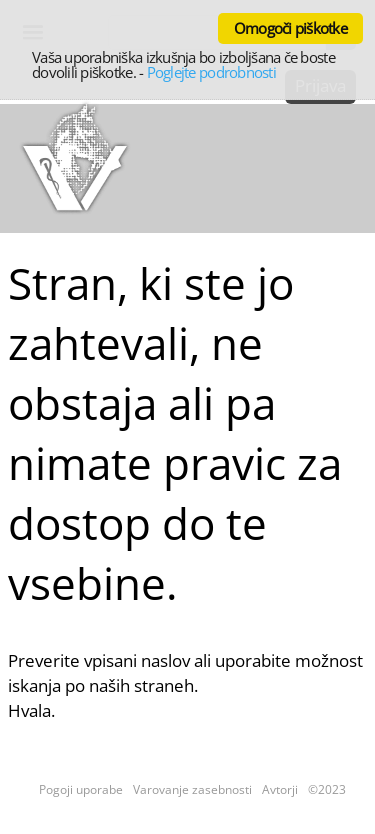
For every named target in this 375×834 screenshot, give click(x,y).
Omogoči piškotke (290, 28)
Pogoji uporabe (81, 789)
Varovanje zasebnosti (192, 789)
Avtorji (280, 789)
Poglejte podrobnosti (211, 72)
